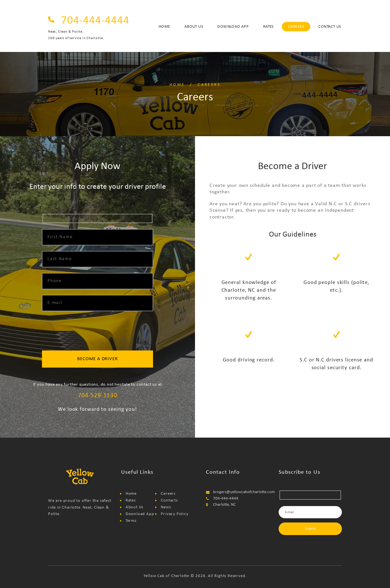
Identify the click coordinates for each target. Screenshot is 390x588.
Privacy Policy (174, 514)
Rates (131, 500)
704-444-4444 (95, 21)
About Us (134, 507)
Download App (140, 514)
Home (177, 85)
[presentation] (97, 331)
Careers (168, 494)
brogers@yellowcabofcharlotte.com (244, 492)
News (166, 507)
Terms (131, 521)
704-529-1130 (97, 396)
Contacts (169, 500)
